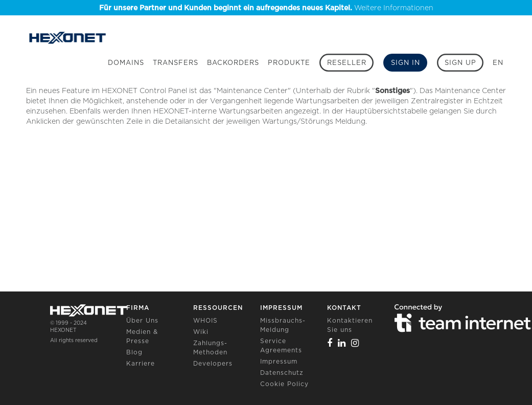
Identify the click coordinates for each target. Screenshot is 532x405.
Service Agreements (281, 345)
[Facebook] (330, 343)
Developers (213, 363)
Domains (126, 63)
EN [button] (498, 63)
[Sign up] (460, 63)
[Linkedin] (342, 343)
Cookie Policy (284, 384)
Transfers (176, 63)
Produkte (289, 63)
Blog (134, 352)
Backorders (233, 63)
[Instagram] (355, 343)
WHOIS (205, 320)
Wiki (201, 332)
